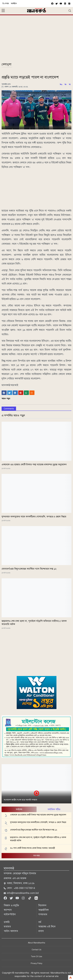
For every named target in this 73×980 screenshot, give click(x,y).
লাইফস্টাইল (10, 914)
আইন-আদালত (11, 931)
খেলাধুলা (6, 64)
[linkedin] (36, 898)
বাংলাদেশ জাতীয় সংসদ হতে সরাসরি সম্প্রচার (20, 800)
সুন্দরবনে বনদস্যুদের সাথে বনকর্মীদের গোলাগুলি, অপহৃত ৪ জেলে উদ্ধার (34, 517)
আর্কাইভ (14, 4)
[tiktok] (30, 898)
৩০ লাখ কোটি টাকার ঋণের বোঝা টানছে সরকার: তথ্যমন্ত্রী (33, 848)
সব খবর (36, 856)
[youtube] (61, 4)
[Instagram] (24, 898)
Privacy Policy (36, 963)
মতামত (7, 927)
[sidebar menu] (3, 11)
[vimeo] (65, 4)
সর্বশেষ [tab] (19, 809)
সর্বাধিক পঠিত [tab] (54, 809)
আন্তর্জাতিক (43, 910)
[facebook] (52, 4)
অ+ (61, 84)
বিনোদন (42, 905)
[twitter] (57, 4)
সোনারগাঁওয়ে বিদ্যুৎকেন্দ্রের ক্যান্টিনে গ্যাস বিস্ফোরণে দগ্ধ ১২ (29, 569)
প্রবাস (41, 931)
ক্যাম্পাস (8, 910)
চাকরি (7, 922)
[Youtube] (18, 898)
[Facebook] (6, 898)
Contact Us (36, 950)
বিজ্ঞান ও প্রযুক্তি (11, 905)
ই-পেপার (6, 4)
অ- (66, 84)
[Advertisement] (36, 40)
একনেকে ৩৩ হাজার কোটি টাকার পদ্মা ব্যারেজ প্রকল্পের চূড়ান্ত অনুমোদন (34, 464)
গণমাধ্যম (43, 914)
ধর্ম (40, 922)
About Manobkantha (36, 943)
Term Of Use (36, 957)
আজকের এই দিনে (47, 927)
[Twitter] (12, 898)
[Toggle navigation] (70, 11)
